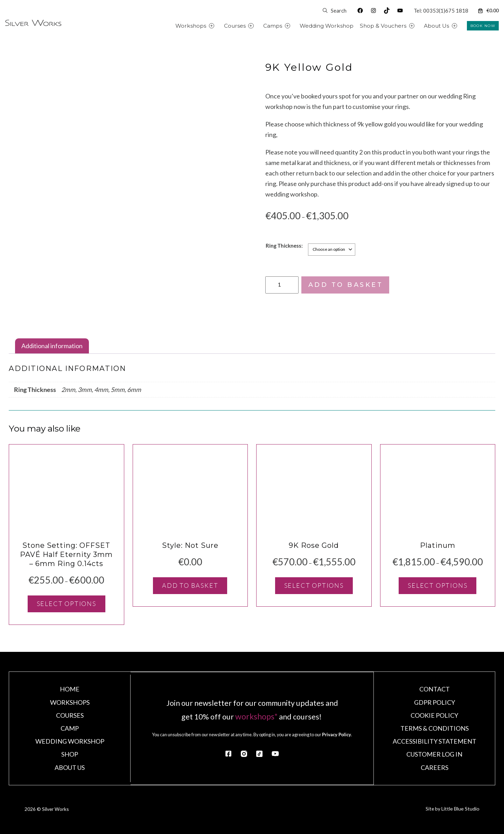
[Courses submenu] (259, 26)
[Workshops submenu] (220, 26)
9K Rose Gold (314, 549)
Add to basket (346, 285)
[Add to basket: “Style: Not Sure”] (190, 589)
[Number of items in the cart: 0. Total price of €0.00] (488, 11)
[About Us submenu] (463, 26)
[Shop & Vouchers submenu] (420, 26)
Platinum (438, 549)
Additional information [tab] (52, 346)
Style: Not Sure (190, 549)
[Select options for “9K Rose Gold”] (314, 589)
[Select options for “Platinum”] (437, 589)
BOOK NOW (483, 26)
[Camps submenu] (296, 26)
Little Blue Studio (459, 814)
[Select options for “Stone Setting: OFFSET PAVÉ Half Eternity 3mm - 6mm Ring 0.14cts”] (66, 607)
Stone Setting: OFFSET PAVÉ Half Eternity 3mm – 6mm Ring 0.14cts (66, 558)
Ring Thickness (283, 245)
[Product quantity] (282, 285)
